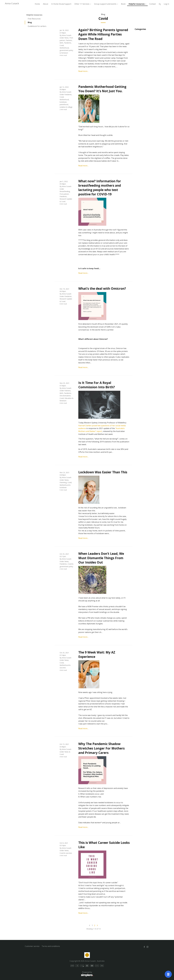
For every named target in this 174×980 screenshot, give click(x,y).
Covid (62, 45)
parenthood (64, 104)
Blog (30, 22)
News (67, 38)
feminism (65, 53)
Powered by (59, 974)
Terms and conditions (51, 946)
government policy (66, 50)
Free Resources (34, 19)
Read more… (83, 71)
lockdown (63, 102)
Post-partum (64, 194)
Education (68, 398)
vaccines (63, 668)
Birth (61, 43)
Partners (69, 40)
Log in (166, 4)
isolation (63, 107)
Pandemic (68, 43)
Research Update (66, 199)
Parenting (63, 482)
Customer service (32, 946)
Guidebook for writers (37, 26)
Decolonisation (65, 396)
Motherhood (64, 48)
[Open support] (168, 974)
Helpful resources (34, 15)
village (70, 107)
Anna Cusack (12, 3)
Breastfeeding (65, 191)
